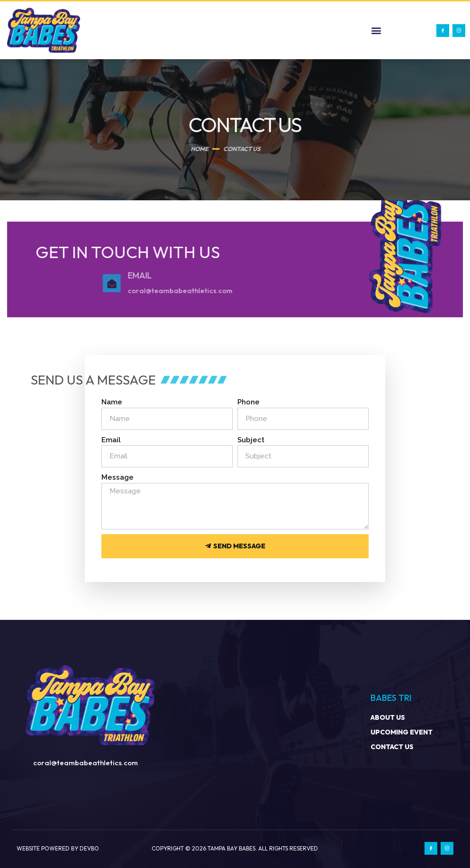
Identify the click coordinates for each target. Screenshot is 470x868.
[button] (376, 31)
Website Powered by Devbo (58, 848)
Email (111, 440)
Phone (249, 402)
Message (117, 477)
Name (112, 402)
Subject (251, 440)
